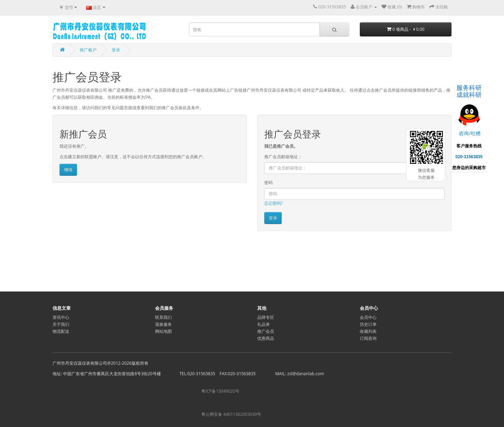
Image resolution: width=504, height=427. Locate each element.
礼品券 (264, 324)
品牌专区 (266, 317)
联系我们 (163, 317)
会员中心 (368, 317)
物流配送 (61, 331)
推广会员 (266, 331)
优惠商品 (266, 338)
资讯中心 (61, 317)
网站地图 (163, 331)
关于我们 (61, 324)
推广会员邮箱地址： (283, 157)
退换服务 (163, 324)
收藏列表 (368, 331)
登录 (116, 50)
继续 (68, 170)
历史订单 (368, 324)
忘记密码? (274, 203)
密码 (268, 183)
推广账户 (88, 50)
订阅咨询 (368, 338)
